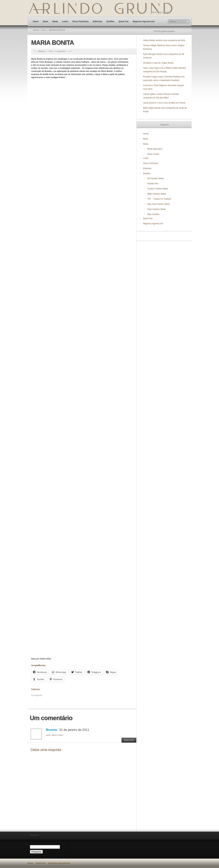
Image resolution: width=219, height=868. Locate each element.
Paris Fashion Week (156, 209)
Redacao (42, 51)
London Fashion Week (158, 189)
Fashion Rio (153, 184)
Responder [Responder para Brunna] (129, 740)
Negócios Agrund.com (144, 22)
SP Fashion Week (156, 178)
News (45, 22)
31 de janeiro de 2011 (74, 730)
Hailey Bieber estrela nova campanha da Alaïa (164, 40)
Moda (55, 22)
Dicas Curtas (153, 154)
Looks (65, 22)
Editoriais (98, 22)
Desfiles (111, 22)
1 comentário (60, 51)
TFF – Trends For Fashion (159, 199)
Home (36, 22)
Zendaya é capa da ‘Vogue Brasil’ (158, 63)
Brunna (51, 730)
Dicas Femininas (80, 22)
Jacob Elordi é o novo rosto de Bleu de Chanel (164, 103)
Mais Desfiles (153, 214)
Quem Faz (124, 22)
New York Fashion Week (159, 204)
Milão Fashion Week (157, 194)
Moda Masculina (155, 149)
